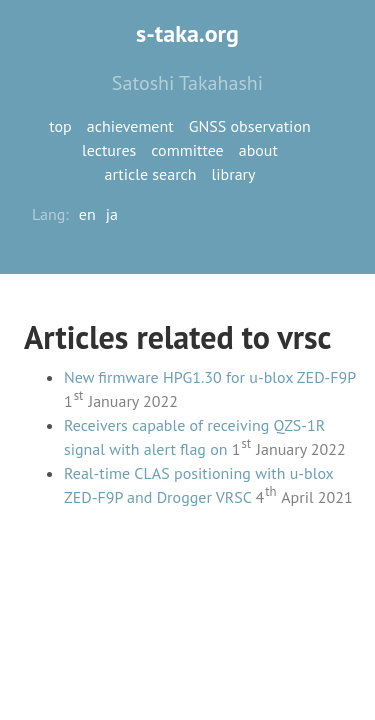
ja (112, 214)
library (234, 174)
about (258, 150)
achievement (130, 126)
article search (151, 174)
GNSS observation (250, 126)
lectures (109, 150)
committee (187, 150)
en (87, 214)
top (60, 126)
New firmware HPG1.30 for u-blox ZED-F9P (210, 377)
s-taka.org (187, 33)
